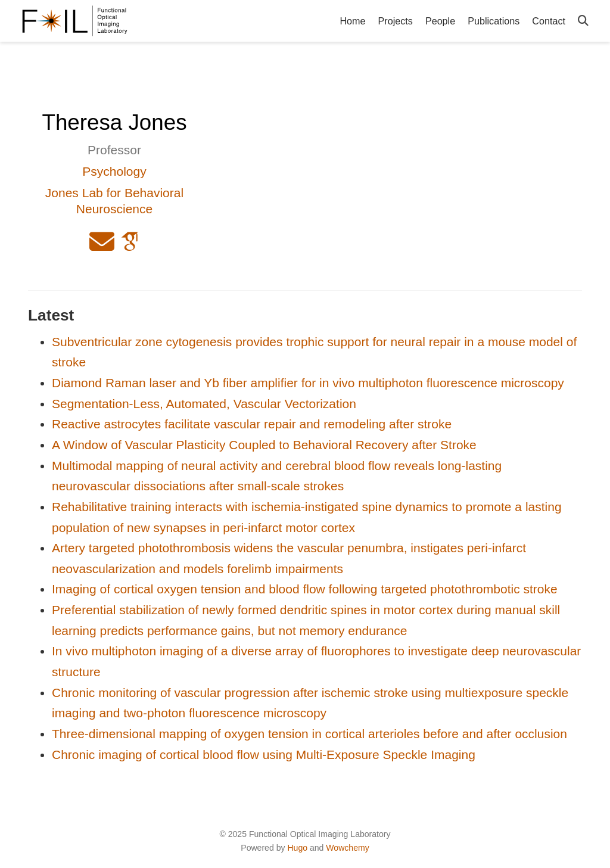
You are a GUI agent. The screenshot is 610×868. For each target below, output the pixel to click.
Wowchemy (347, 848)
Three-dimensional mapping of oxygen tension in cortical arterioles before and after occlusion (309, 734)
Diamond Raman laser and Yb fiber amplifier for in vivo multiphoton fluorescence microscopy (308, 383)
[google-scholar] (130, 246)
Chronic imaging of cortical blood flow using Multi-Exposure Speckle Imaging (264, 755)
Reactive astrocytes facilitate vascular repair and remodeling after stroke (252, 424)
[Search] (583, 21)
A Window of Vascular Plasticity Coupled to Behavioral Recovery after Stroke (264, 445)
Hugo (297, 848)
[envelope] (102, 246)
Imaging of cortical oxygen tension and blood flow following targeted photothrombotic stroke (305, 589)
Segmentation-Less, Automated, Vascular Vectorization (204, 404)
